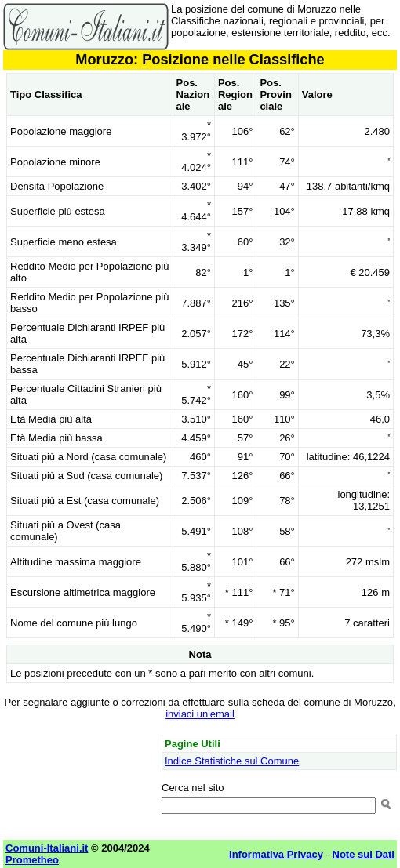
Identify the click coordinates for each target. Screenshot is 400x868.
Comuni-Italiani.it (47, 848)
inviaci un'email (200, 714)
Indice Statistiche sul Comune (232, 761)
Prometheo (32, 860)
